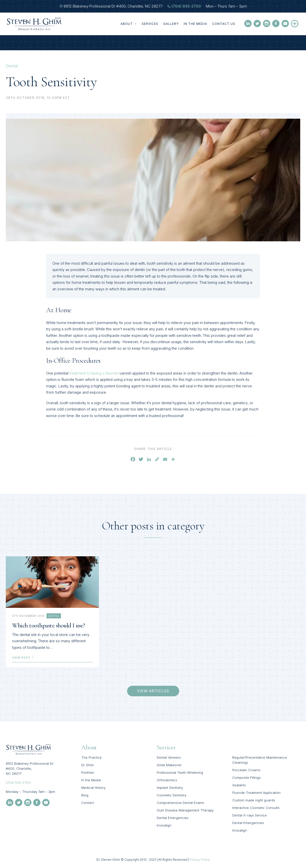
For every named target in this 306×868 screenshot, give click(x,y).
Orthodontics (167, 780)
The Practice (91, 757)
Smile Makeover (169, 765)
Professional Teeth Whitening (180, 772)
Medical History (93, 788)
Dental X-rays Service (250, 815)
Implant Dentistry (170, 788)
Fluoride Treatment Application (256, 793)
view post (23, 658)
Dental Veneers (169, 757)
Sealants (239, 785)
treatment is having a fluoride (94, 373)
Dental (12, 66)
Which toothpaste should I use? (48, 625)
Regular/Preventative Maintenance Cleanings (260, 760)
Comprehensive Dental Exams (180, 803)
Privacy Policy (200, 860)
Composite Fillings (246, 778)
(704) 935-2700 (186, 6)
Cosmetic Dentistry (172, 795)
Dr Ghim (88, 765)
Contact (88, 803)
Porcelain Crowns (246, 770)
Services (150, 24)
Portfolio (88, 772)
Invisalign (164, 825)
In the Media (195, 24)
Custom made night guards (254, 800)
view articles (153, 691)
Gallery (171, 24)
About (129, 24)
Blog (85, 795)
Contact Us (224, 24)
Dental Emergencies (173, 818)
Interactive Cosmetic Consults (256, 808)
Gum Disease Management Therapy (185, 810)
